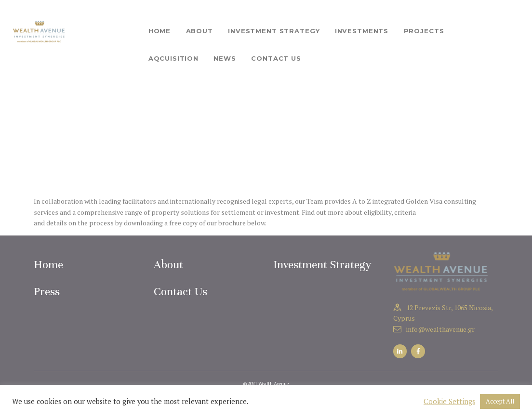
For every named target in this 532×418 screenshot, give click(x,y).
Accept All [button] (500, 401)
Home (48, 265)
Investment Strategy (322, 265)
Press (47, 292)
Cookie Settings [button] (449, 402)
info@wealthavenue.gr (440, 329)
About (168, 265)
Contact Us (180, 292)
